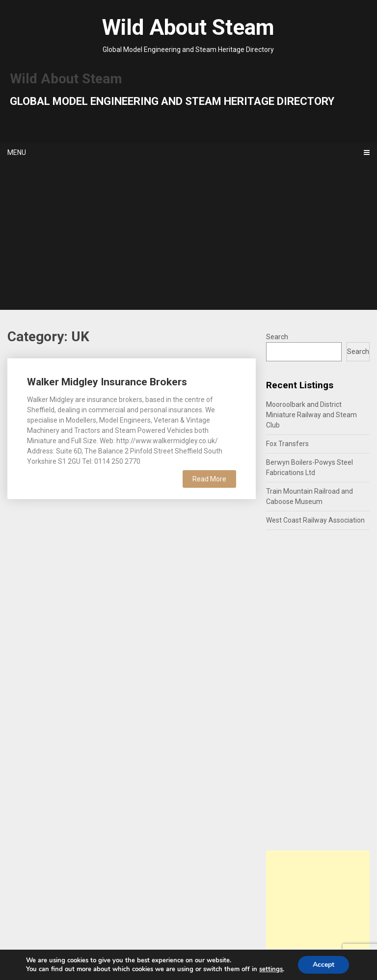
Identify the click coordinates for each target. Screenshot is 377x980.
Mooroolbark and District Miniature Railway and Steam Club (311, 415)
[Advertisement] (188, 236)
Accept (323, 965)
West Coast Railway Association (315, 520)
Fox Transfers (287, 444)
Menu (17, 152)
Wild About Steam (188, 27)
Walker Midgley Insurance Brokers (107, 382)
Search (277, 337)
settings (271, 969)
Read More (209, 479)
